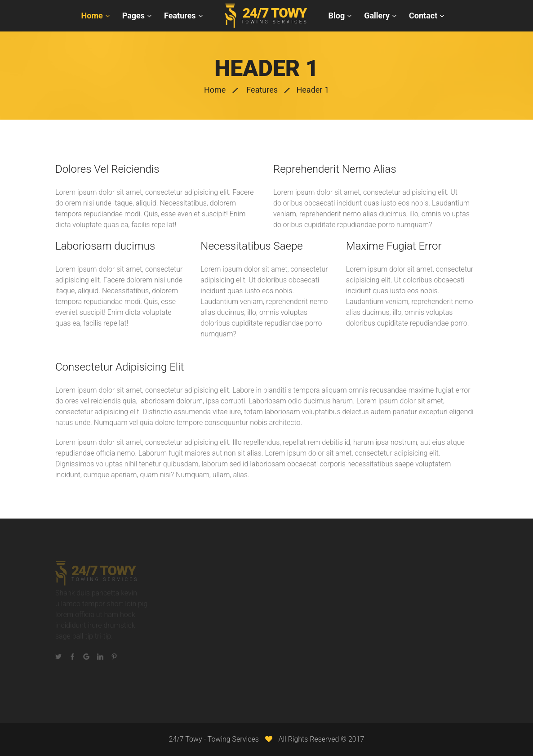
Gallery (377, 16)
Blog (337, 16)
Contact (423, 16)
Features (180, 16)
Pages (133, 16)
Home (92, 16)
